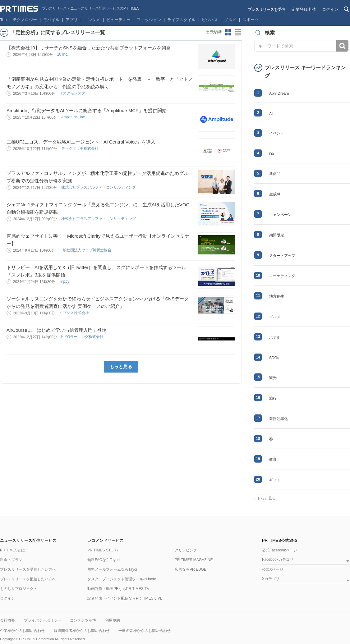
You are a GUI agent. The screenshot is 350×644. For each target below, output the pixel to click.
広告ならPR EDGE (191, 569)
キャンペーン (280, 215)
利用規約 (113, 620)
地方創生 (277, 296)
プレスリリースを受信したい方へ (28, 569)
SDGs (274, 358)
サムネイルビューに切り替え (228, 32)
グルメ (230, 20)
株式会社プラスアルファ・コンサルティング (99, 187)
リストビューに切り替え (238, 32)
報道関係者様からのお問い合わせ (82, 631)
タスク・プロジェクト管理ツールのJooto (122, 579)
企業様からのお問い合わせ (22, 631)
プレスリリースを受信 (266, 9)
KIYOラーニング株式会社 (83, 337)
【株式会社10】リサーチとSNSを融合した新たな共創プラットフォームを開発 (89, 48)
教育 (273, 459)
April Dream (279, 94)
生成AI (275, 194)
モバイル (51, 20)
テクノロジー (25, 20)
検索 (342, 46)
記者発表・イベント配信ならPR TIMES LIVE (125, 598)
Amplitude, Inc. (74, 117)
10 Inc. (63, 54)
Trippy (65, 281)
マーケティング (282, 276)
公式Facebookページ (280, 550)
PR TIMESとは (12, 550)
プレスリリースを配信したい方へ (28, 579)
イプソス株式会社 (74, 313)
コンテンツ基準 (83, 620)
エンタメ (92, 20)
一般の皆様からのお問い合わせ (145, 631)
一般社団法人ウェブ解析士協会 (86, 250)
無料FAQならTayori (104, 560)
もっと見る (121, 367)
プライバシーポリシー (43, 620)
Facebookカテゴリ (278, 560)
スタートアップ (282, 256)
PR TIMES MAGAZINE (194, 560)
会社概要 (7, 620)
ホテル (275, 337)
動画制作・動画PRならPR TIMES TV (118, 589)
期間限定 (277, 235)
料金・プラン (11, 560)
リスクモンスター (74, 93)
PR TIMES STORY (103, 550)
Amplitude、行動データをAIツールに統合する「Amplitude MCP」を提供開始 (87, 110)
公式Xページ (273, 569)
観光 (273, 378)
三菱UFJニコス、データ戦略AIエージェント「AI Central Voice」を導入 (81, 142)
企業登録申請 (304, 9)
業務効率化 (279, 419)
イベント (277, 133)
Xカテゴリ (271, 579)
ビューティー (118, 20)
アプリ (72, 20)
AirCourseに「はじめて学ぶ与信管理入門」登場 (57, 330)
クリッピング (186, 550)
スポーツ (251, 20)
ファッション (149, 20)
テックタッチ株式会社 (80, 148)
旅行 (273, 398)
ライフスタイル (181, 20)
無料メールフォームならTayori (113, 569)
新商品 (275, 174)
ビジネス (210, 20)
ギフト (275, 480)
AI (271, 114)
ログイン (330, 9)
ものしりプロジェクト (19, 589)
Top (4, 20)
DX (272, 154)
